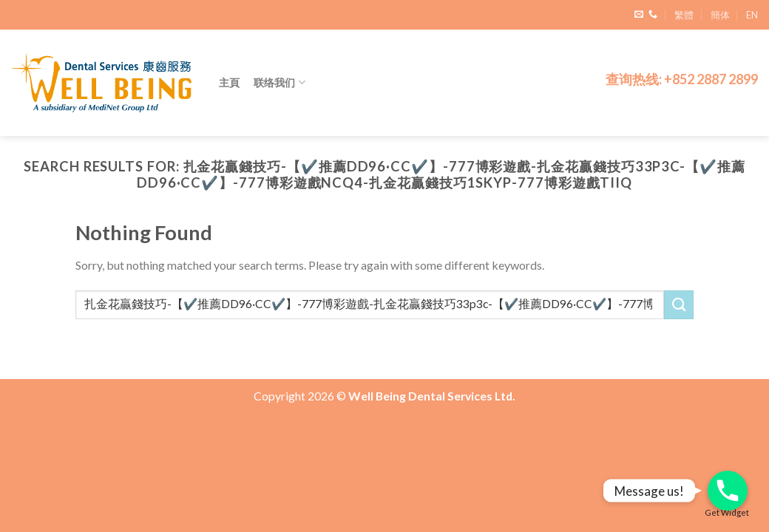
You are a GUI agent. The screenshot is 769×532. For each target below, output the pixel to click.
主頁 (230, 82)
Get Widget (727, 512)
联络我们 (280, 82)
